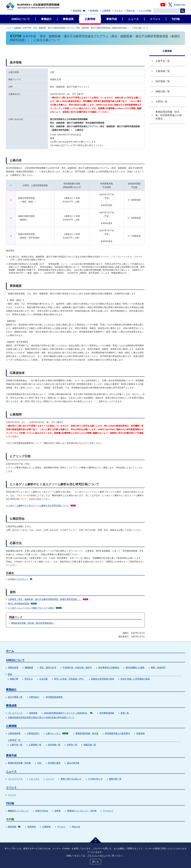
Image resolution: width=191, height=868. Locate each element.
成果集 (58, 811)
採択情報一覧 (54, 745)
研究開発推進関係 (54, 697)
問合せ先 (131, 11)
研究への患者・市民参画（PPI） (69, 679)
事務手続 (11, 755)
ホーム (10, 651)
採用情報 (94, 11)
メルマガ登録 (145, 11)
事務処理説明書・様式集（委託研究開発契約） (33, 623)
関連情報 (141, 733)
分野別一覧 (72, 745)
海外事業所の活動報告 (109, 668)
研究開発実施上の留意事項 (117, 733)
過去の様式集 (73, 763)
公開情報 (106, 11)
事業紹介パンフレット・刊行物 (82, 811)
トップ (9, 28)
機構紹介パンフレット (18, 811)
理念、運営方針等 (48, 668)
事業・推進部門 (158, 668)
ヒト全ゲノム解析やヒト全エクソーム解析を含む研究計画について (41, 506)
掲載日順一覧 (90, 745)
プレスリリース (15, 713)
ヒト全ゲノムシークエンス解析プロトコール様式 (35, 608)
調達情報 (79, 11)
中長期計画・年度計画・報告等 (77, 668)
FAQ (39, 763)
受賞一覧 (125, 713)
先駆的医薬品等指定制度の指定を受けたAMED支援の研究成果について (41, 717)
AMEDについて (15, 660)
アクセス (118, 11)
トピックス (34, 779)
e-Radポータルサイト (20, 579)
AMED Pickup (42, 811)
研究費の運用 (54, 763)
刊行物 (10, 803)
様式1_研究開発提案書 (22, 604)
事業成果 (11, 706)
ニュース (11, 771)
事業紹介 (11, 690)
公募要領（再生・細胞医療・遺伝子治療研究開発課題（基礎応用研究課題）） (48, 599)
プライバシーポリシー (98, 856)
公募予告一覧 (16, 745)
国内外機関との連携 (135, 668)
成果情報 (33, 713)
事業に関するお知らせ (71, 779)
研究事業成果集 (107, 713)
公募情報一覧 (35, 745)
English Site (180, 5)
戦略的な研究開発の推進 (103, 679)
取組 (10, 674)
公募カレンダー (57, 733)
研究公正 (29, 679)
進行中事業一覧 (15, 697)
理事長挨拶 (13, 668)
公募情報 (17, 28)
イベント (50, 779)
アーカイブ (108, 811)
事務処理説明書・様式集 (87, 733)
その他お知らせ (95, 779)
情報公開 (14, 679)
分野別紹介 (34, 697)
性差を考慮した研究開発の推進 (135, 679)
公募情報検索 (14, 733)
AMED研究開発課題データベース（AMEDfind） (68, 713)
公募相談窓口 (33, 733)
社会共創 (44, 679)
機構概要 (29, 668)
